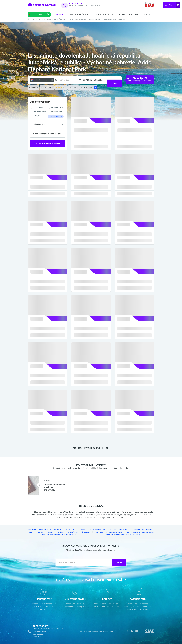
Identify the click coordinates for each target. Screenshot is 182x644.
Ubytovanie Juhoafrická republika (139, 533)
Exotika (122, 14)
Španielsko (81, 533)
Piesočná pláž (56, 112)
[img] (149, 6)
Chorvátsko (64, 533)
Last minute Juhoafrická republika (55, 19)
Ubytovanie (135, 14)
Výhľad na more (40, 112)
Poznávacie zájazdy (105, 14)
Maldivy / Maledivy (147, 531)
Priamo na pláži (57, 108)
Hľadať (114, 80)
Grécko (48, 533)
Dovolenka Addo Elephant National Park (42, 531)
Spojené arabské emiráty (107, 531)
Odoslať (119, 563)
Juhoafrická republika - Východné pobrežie (85, 19)
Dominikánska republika (128, 531)
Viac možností (55, 116)
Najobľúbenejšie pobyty (81, 14)
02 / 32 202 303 (80, 4)
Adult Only (38, 116)
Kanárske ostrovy (88, 531)
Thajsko (75, 531)
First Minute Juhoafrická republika (106, 533)
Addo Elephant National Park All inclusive (123, 535)
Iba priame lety (39, 108)
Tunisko (33, 533)
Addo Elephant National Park (114, 19)
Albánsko (65, 531)
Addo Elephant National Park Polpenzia (58, 535)
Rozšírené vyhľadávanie (48, 143)
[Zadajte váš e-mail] (84, 563)
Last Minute (60, 15)
